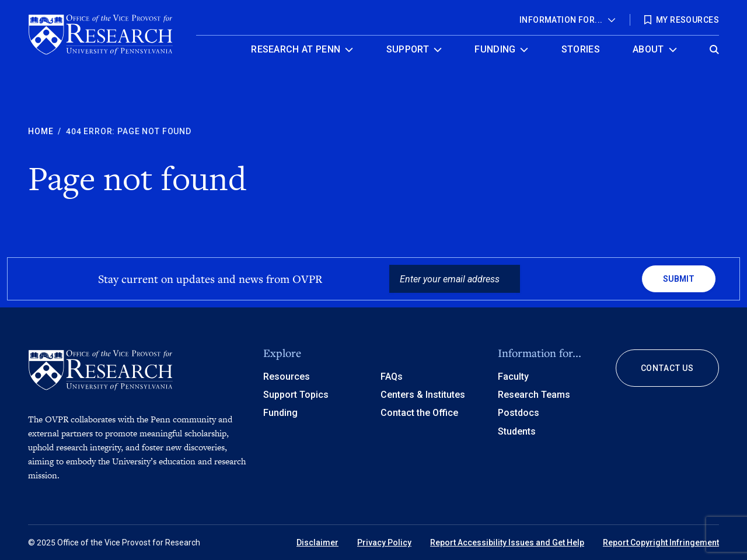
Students (517, 431)
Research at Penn (296, 49)
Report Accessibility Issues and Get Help (507, 542)
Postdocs (519, 413)
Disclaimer (317, 542)
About (648, 49)
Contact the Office (419, 413)
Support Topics (296, 395)
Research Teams (534, 395)
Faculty (513, 377)
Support (408, 49)
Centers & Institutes (423, 395)
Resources (287, 377)
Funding (495, 49)
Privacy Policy (384, 542)
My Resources (687, 20)
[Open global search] (714, 46)
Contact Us (667, 368)
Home (41, 131)
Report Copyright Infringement (661, 542)
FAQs (392, 377)
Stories (581, 49)
